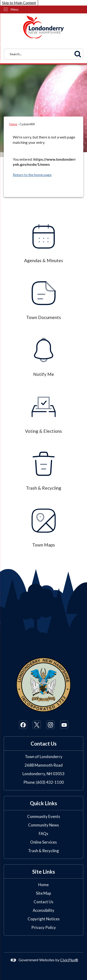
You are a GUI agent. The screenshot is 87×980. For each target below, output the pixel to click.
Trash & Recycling (43, 851)
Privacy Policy (44, 927)
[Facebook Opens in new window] (23, 725)
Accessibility (43, 910)
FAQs (43, 834)
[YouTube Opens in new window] (64, 725)
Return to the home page (32, 175)
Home (13, 124)
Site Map (43, 893)
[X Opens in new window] (37, 725)
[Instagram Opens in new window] (50, 725)
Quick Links (43, 803)
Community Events (44, 816)
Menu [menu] (14, 9)
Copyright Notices (44, 919)
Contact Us (43, 902)
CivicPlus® (69, 960)
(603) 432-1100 (50, 782)
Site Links (44, 872)
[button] (78, 54)
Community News (43, 825)
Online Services (43, 842)
